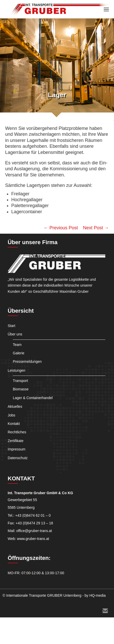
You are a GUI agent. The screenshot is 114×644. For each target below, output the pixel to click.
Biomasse (21, 389)
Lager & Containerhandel (33, 398)
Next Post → (96, 228)
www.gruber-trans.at (33, 539)
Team (17, 345)
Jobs (12, 415)
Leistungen (17, 370)
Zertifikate (15, 441)
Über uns (15, 334)
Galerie (19, 353)
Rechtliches (17, 432)
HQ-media (98, 595)
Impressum (17, 449)
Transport (20, 381)
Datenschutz (18, 458)
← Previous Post (61, 228)
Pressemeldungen (27, 361)
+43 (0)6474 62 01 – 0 (33, 515)
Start (12, 326)
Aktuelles (15, 406)
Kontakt (14, 424)
